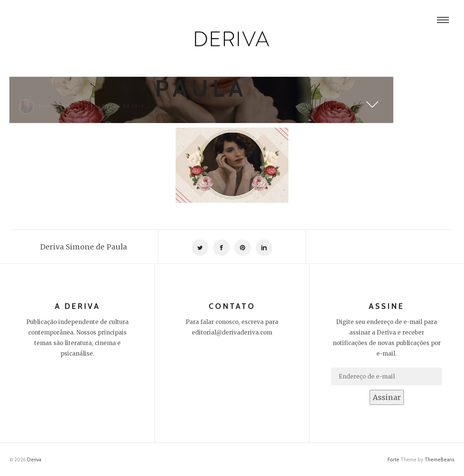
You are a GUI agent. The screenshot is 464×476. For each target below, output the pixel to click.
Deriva (34, 459)
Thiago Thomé (59, 106)
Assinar (387, 397)
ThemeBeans (440, 459)
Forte (393, 459)
